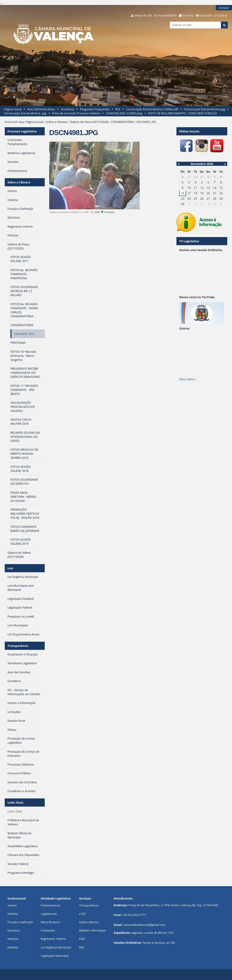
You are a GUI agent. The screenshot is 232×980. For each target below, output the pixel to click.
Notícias (13, 939)
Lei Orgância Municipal (56, 947)
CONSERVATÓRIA (122, 122)
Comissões (48, 930)
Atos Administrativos (41, 109)
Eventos (13, 947)
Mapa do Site (143, 15)
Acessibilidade (167, 15)
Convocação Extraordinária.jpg (204, 109)
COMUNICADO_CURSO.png (124, 113)
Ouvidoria (67, 109)
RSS (118, 109)
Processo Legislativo (22, 131)
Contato (188, 15)
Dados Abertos (89, 922)
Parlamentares (50, 905)
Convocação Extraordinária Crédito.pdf (152, 109)
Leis (10, 568)
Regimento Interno (53, 939)
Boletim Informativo (93, 930)
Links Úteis (15, 802)
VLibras (223, 15)
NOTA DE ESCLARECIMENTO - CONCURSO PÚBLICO (183, 113)
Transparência (18, 646)
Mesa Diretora (50, 922)
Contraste (206, 15)
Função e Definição (20, 922)
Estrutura (14, 930)
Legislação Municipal (55, 956)
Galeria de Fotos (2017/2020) (89, 122)
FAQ (82, 939)
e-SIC (82, 914)
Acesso (12, 905)
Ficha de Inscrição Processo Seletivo (76, 113)
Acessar (224, 8)
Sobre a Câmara (56, 122)
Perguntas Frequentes (95, 109)
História (13, 914)
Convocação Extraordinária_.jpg (25, 113)
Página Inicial (13, 109)
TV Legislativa (189, 241)
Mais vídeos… (188, 379)
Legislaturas (49, 914)
